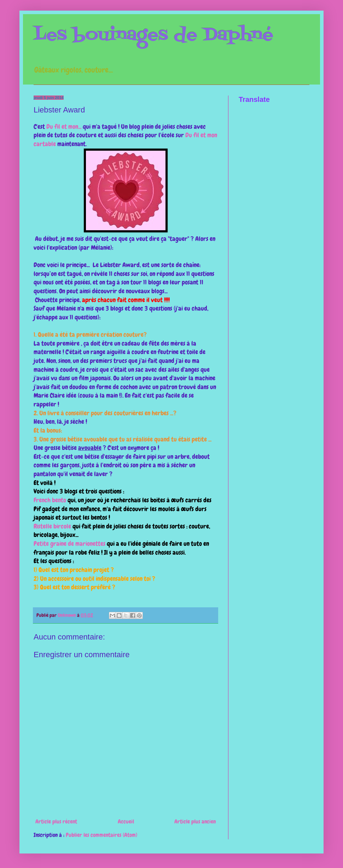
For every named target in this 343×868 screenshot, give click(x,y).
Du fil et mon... (64, 127)
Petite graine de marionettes (69, 544)
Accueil (126, 821)
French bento (50, 500)
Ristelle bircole (52, 526)
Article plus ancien (195, 821)
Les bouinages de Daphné (153, 35)
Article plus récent (56, 821)
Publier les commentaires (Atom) (101, 835)
